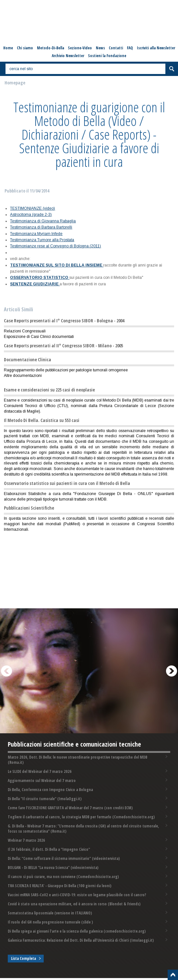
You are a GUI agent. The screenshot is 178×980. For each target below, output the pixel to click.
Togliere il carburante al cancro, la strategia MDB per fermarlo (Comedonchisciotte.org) (81, 817)
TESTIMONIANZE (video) (33, 208)
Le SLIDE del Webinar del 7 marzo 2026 (40, 771)
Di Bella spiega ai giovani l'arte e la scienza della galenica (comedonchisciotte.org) (77, 931)
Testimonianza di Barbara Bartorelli (41, 227)
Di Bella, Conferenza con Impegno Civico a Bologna (50, 790)
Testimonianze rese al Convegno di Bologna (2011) (56, 246)
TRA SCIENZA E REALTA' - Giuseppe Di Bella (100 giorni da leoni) (60, 886)
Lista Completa (23, 958)
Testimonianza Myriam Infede (36, 234)
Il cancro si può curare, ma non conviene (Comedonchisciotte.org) (63, 877)
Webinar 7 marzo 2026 (26, 840)
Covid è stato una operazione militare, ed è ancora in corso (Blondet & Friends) (74, 904)
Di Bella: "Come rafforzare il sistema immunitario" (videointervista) (64, 858)
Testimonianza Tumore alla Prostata (42, 240)
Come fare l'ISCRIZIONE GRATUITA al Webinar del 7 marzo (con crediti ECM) (70, 808)
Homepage (15, 83)
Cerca (172, 69)
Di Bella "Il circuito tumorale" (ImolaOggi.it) (45, 799)
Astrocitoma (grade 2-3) (31, 215)
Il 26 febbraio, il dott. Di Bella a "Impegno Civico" (49, 849)
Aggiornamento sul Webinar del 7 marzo (42, 781)
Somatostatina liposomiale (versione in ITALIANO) (50, 913)
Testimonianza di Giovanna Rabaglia (43, 221)
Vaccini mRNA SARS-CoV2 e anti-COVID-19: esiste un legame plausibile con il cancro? (77, 895)
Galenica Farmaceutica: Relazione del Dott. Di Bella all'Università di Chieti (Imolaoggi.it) (81, 940)
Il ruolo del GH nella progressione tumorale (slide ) (50, 922)
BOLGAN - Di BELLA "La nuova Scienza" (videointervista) (53, 868)
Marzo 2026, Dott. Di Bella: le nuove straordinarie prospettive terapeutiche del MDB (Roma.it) (78, 760)
